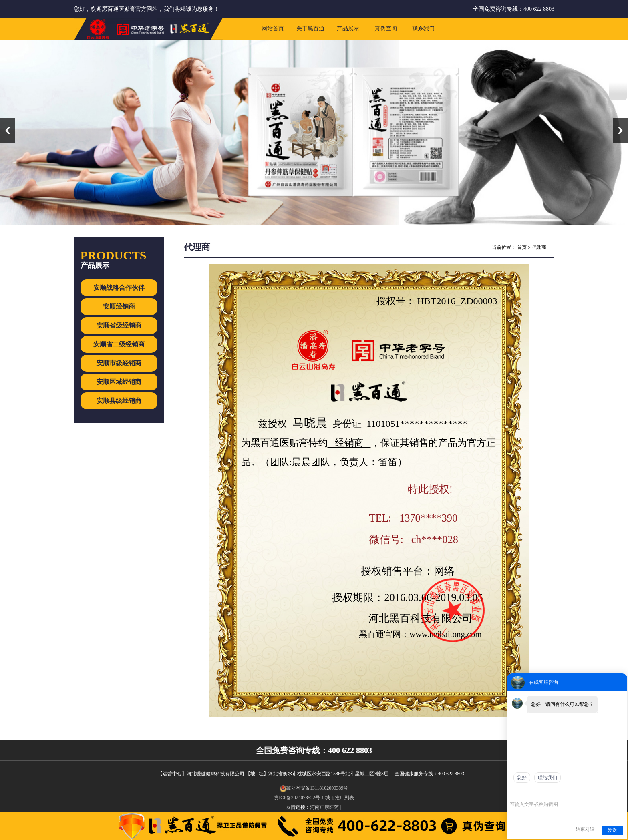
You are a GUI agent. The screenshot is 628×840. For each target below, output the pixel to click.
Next (620, 130)
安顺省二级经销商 (119, 344)
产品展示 (348, 29)
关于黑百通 (310, 29)
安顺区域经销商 (119, 382)
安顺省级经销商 (119, 325)
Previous (8, 130)
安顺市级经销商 (119, 363)
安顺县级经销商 (119, 401)
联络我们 (547, 778)
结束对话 (585, 829)
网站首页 (273, 29)
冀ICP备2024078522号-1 (299, 798)
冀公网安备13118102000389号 (314, 788)
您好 (522, 778)
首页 (522, 247)
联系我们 (423, 29)
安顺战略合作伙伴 (119, 288)
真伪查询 (386, 29)
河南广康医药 (324, 807)
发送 (612, 830)
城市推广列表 (340, 798)
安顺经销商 (119, 306)
